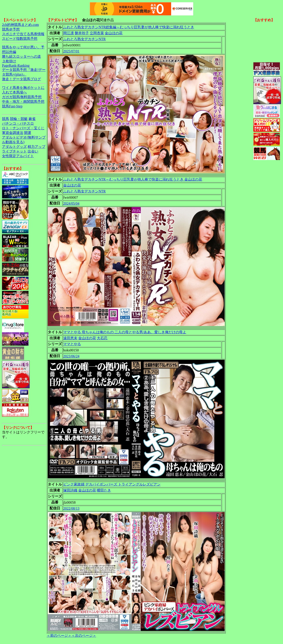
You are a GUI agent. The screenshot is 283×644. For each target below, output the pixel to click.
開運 (28, 133)
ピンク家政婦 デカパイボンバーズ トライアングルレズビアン (112, 484)
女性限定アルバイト (18, 156)
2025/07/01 (71, 51)
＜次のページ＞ (84, 635)
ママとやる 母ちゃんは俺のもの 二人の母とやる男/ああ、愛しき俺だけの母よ (125, 332)
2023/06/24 (71, 356)
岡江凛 (69, 33)
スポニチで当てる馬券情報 (23, 34)
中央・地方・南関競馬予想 (23, 102)
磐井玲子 (82, 33)
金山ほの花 (114, 33)
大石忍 (102, 338)
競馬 (6, 119)
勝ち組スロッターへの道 (21, 56)
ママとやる (72, 344)
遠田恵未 (70, 338)
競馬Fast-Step (12, 106)
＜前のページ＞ (59, 635)
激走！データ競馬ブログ (21, 79)
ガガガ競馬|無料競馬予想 (22, 97)
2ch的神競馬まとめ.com (20, 25)
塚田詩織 (70, 490)
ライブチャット (14, 151)
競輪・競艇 (19, 119)
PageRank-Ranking (16, 66)
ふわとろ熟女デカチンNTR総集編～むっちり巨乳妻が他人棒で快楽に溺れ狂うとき (129, 27)
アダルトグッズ (14, 147)
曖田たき (104, 490)
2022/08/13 (71, 508)
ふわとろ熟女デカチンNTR (84, 39)
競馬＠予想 (11, 29)
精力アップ (36, 147)
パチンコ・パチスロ (18, 123)
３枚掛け (9, 61)
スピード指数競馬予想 (20, 39)
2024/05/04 (71, 203)
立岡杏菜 (97, 33)
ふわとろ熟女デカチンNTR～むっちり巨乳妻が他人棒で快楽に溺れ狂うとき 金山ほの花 (133, 179)
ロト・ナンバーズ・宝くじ (23, 128)
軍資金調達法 (13, 133)
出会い (33, 151)
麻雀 (32, 119)
